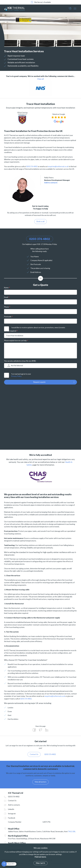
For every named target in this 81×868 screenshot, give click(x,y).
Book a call (40, 221)
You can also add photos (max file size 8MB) (20, 361)
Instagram (12, 814)
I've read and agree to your (44, 375)
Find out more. (40, 857)
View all (40, 79)
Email (6, 297)
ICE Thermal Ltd (17, 8)
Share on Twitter (40, 730)
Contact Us (12, 801)
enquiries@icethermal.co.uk (58, 166)
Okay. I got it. (40, 863)
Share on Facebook (34, 730)
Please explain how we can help (15, 341)
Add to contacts (51, 183)
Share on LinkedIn (47, 730)
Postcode (8, 317)
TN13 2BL (72, 831)
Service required (10, 331)
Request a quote (39, 382)
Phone (6, 307)
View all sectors (40, 782)
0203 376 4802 (70, 9)
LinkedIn (11, 809)
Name (6, 288)
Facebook (12, 818)
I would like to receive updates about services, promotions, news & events (38, 327)
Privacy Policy (16, 376)
